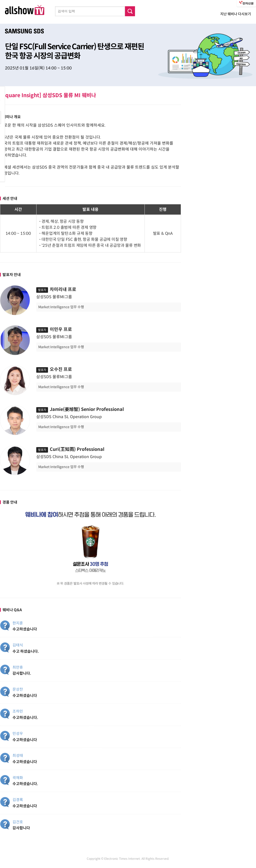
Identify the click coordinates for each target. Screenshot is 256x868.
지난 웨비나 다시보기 (236, 14)
